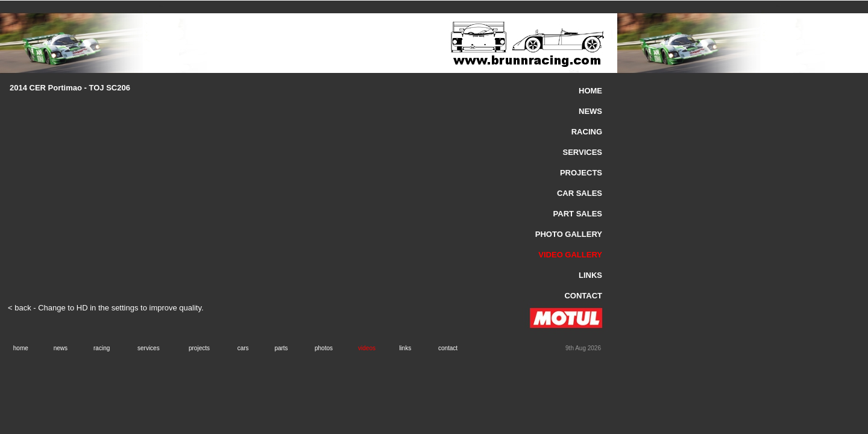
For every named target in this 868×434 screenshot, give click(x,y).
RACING (587, 132)
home (21, 348)
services (149, 348)
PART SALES (578, 214)
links (405, 348)
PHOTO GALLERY (569, 234)
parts (281, 348)
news (61, 348)
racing (102, 348)
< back (20, 308)
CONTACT (583, 296)
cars (243, 348)
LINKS (590, 275)
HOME (590, 91)
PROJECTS (581, 173)
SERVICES (582, 152)
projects (199, 348)
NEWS (590, 111)
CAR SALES (580, 193)
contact (448, 348)
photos (324, 348)
